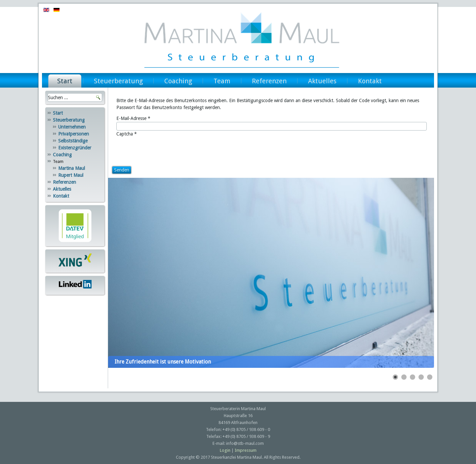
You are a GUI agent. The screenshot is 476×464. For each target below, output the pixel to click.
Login (225, 450)
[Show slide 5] (430, 377)
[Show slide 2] (404, 377)
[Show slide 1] (395, 377)
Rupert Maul (71, 175)
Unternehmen (72, 127)
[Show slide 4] (421, 377)
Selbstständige (73, 141)
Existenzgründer (75, 148)
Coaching (178, 81)
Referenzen (269, 81)
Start (65, 81)
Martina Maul (72, 168)
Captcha (127, 134)
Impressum (246, 450)
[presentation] (167, 150)
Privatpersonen (74, 134)
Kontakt (370, 81)
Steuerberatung (118, 81)
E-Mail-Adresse (133, 118)
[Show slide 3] (413, 377)
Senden (122, 170)
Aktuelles (322, 81)
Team (222, 81)
